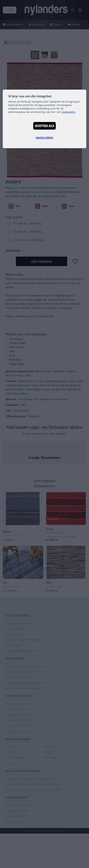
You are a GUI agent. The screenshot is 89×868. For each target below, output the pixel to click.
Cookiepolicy (68, 112)
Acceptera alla (45, 126)
